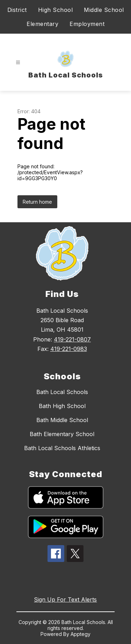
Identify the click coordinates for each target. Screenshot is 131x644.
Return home (37, 202)
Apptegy (81, 634)
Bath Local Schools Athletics (62, 448)
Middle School (104, 10)
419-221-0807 (72, 339)
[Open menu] (18, 63)
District (17, 10)
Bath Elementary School (62, 434)
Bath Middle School (62, 420)
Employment (87, 24)
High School (56, 10)
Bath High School (62, 406)
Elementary (42, 24)
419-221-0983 (69, 349)
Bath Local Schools (62, 392)
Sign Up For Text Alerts (65, 599)
